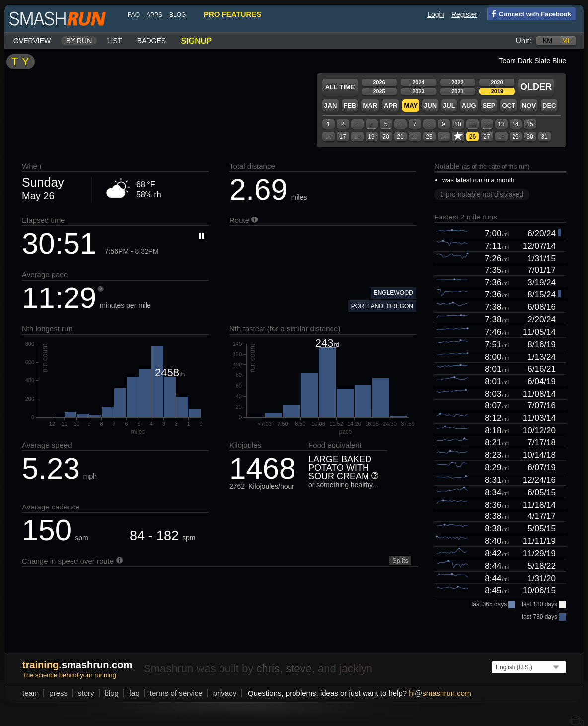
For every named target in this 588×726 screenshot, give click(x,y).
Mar (370, 106)
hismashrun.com (440, 693)
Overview (32, 41)
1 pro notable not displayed (482, 194)
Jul (449, 106)
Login (436, 14)
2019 (497, 91)
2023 (418, 91)
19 (371, 137)
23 (429, 137)
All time (340, 87)
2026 (379, 82)
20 (386, 137)
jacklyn (356, 669)
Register (464, 14)
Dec (549, 106)
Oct (508, 106)
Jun (430, 106)
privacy (225, 693)
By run (79, 41)
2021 (457, 91)
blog (178, 15)
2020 (497, 82)
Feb (350, 106)
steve (299, 669)
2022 (457, 82)
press (58, 693)
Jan (330, 106)
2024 (418, 82)
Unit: (524, 40)
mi (566, 40)
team (31, 693)
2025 (379, 91)
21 (400, 137)
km (548, 40)
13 (501, 124)
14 (515, 124)
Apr (391, 106)
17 (342, 137)
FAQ (134, 15)
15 (530, 124)
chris (268, 669)
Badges (151, 41)
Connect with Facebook (529, 13)
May (411, 106)
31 (544, 137)
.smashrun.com (77, 665)
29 (515, 137)
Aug (469, 106)
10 (458, 124)
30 (530, 137)
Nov (529, 106)
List (115, 41)
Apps (154, 15)
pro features (232, 14)
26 (473, 137)
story (86, 693)
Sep (489, 106)
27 (486, 137)
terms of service (176, 693)
